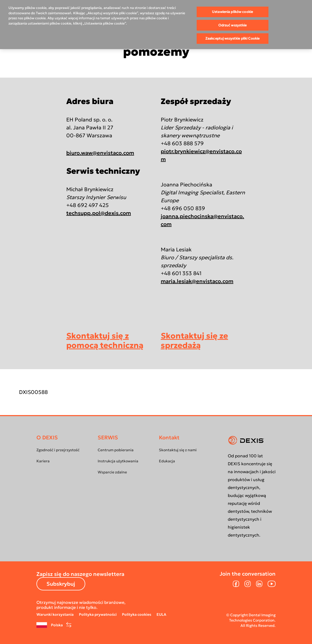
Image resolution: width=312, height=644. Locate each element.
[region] (156, 25)
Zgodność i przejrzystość (58, 450)
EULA (161, 614)
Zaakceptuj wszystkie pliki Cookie (232, 38)
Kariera (43, 461)
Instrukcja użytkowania (118, 461)
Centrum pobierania (116, 450)
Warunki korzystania (55, 614)
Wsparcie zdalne (112, 472)
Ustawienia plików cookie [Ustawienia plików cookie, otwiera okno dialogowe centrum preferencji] (232, 12)
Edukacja (167, 461)
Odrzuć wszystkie (233, 25)
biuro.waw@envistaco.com (100, 153)
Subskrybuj (61, 584)
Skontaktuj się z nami (178, 450)
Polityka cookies (137, 614)
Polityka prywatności (98, 614)
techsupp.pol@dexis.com (99, 213)
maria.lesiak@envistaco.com (197, 281)
